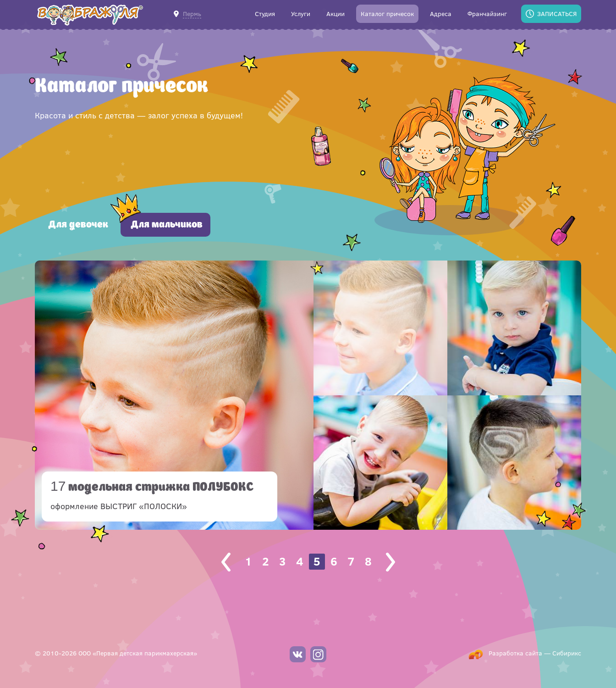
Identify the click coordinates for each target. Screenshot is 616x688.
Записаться (557, 14)
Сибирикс (567, 653)
